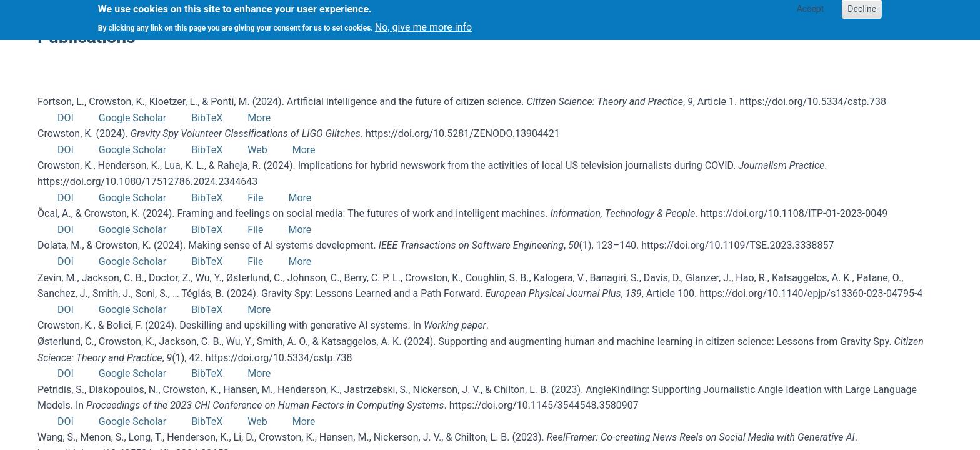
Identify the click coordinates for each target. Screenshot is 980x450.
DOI (66, 118)
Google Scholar (132, 118)
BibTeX (207, 118)
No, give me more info (423, 24)
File (255, 198)
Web (257, 150)
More (259, 118)
